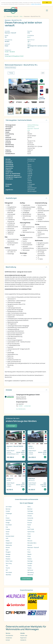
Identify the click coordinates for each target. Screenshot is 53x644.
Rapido (29, 554)
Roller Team (9, 561)
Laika (29, 538)
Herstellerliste (9, 635)
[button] (6, 91)
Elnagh (8, 523)
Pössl (29, 552)
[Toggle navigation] (47, 10)
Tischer (30, 566)
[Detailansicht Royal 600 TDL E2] (37, 478)
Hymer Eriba (31, 532)
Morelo (8, 547)
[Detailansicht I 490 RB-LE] (37, 446)
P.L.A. (29, 550)
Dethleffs (8, 520)
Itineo (7, 534)
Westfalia (8, 575)
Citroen (30, 516)
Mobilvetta (9, 545)
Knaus (29, 536)
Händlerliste (9, 638)
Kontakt (8, 640)
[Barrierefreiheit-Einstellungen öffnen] (50, 325)
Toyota (29, 568)
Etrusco (30, 523)
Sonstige (30, 561)
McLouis (30, 541)
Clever (8, 518)
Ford (29, 527)
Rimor (29, 557)
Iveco (29, 534)
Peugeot (8, 552)
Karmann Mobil (10, 536)
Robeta (30, 559)
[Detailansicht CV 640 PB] (16, 478)
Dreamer (30, 520)
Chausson (30, 513)
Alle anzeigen (11, 426)
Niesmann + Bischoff (33, 129)
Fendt (29, 525)
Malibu (8, 541)
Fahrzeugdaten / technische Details (19, 120)
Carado (8, 511)
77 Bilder (11, 73)
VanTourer (30, 570)
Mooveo (30, 545)
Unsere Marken (26, 579)
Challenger (9, 513)
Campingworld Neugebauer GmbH (14, 56)
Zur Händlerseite (21, 409)
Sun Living (9, 563)
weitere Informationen (36, 4)
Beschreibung (11, 267)
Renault (8, 557)
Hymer (8, 532)
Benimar (8, 509)
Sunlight (30, 563)
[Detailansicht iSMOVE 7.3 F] (16, 446)
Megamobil (9, 543)
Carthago (30, 511)
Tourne (8, 568)
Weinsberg (31, 572)
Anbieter (9, 390)
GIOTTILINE (31, 529)
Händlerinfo (23, 640)
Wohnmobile (31, 127)
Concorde (30, 518)
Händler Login (24, 635)
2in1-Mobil (9, 507)
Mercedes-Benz (32, 543)
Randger (8, 554)
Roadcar (8, 559)
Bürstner (30, 509)
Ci (6, 516)
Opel (7, 550)
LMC (7, 538)
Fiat (7, 527)
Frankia (8, 529)
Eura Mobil (9, 525)
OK (47, 2)
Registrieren (23, 638)
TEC (7, 566)
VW (7, 570)
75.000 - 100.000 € (10, 52)
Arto (29, 130)
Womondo (30, 575)
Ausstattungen (11, 198)
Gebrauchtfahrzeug (33, 125)
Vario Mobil (9, 572)
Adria (29, 507)
